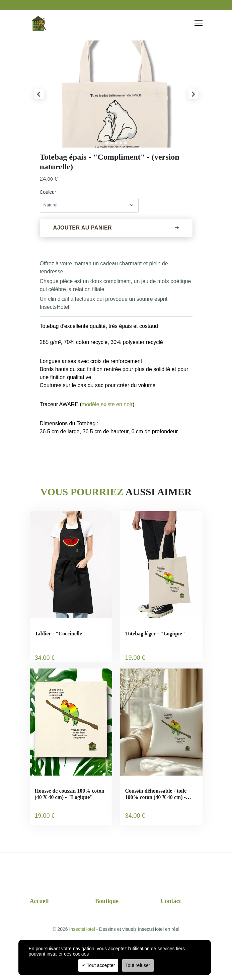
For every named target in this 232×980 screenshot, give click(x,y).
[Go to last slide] (39, 94)
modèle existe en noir (107, 404)
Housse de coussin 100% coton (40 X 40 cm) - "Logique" (70, 794)
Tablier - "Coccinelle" (60, 634)
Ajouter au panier (116, 228)
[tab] (107, 143)
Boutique (107, 901)
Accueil (39, 901)
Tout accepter (98, 965)
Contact (171, 901)
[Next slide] (193, 94)
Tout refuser (138, 965)
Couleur (48, 192)
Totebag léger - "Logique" (155, 634)
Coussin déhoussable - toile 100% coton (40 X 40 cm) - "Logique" (156, 794)
